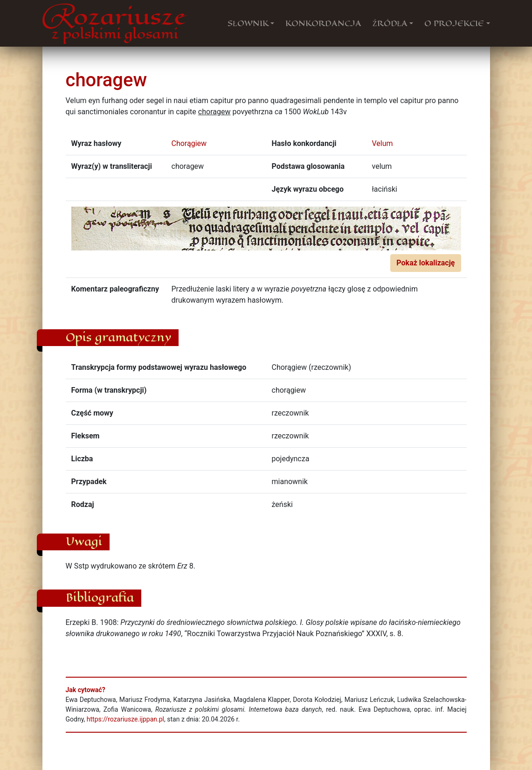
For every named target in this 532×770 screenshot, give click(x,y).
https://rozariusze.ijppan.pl (125, 719)
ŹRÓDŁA (390, 23)
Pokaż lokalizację (425, 263)
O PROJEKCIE (454, 23)
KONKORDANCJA (323, 23)
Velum (383, 143)
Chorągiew (189, 143)
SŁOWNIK (248, 23)
